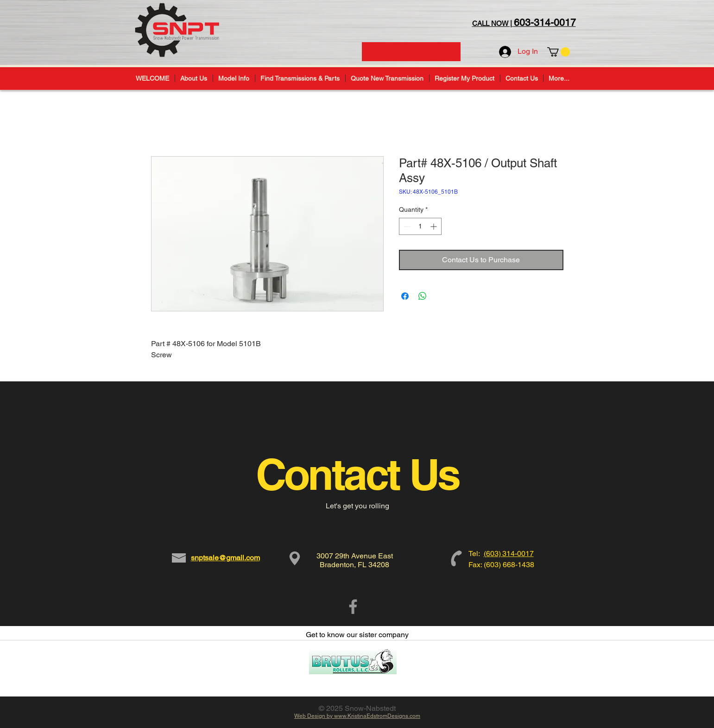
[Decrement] (406, 226)
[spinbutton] (420, 226)
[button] (559, 52)
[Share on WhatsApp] (423, 296)
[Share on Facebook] (405, 296)
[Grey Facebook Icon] (353, 607)
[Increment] (434, 226)
